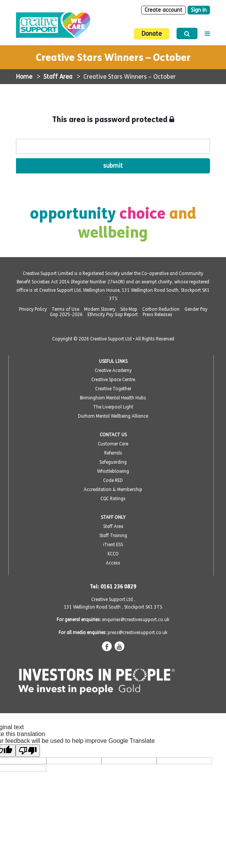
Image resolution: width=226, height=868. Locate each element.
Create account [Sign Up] (163, 10)
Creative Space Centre (113, 380)
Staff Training (113, 536)
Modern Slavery (100, 309)
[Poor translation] (28, 751)
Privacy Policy (33, 309)
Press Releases (158, 315)
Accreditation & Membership (113, 490)
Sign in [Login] (199, 10)
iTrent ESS (113, 545)
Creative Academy (113, 370)
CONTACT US (113, 435)
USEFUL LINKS (113, 361)
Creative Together (113, 389)
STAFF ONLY (113, 517)
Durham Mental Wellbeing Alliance (113, 416)
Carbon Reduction (161, 309)
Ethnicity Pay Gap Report (113, 315)
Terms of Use (65, 309)
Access (113, 563)
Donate (152, 34)
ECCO (113, 554)
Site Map (129, 309)
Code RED (113, 480)
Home (24, 77)
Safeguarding (113, 462)
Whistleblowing (113, 471)
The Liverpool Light (113, 407)
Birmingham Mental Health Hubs (113, 398)
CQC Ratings (113, 499)
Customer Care (113, 444)
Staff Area (58, 77)
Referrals (113, 453)
